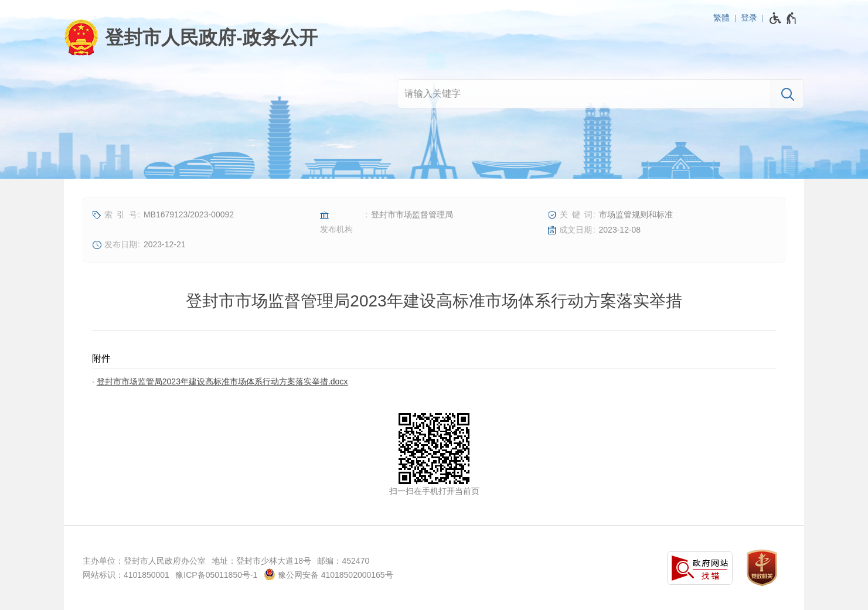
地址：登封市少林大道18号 (261, 561)
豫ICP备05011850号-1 (216, 575)
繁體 (721, 18)
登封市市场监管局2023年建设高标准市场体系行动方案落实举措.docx (222, 381)
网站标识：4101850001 (126, 575)
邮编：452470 (343, 561)
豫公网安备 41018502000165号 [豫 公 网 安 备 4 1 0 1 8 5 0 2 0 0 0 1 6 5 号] (329, 574)
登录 (749, 18)
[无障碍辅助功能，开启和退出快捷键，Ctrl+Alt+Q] (783, 18)
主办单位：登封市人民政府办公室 (144, 561)
